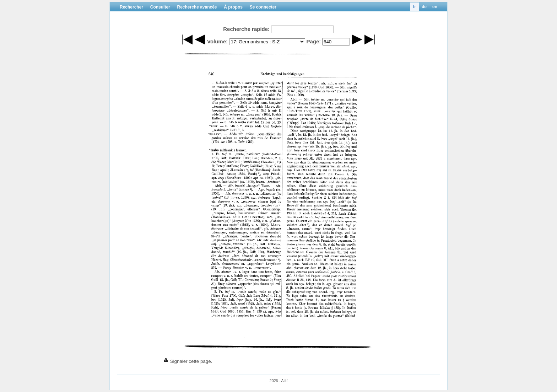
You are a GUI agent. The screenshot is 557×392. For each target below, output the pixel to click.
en (435, 7)
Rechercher (131, 7)
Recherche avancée (197, 7)
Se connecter (263, 7)
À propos (233, 7)
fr (414, 7)
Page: (313, 41)
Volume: (217, 41)
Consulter (160, 7)
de (424, 7)
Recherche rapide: (246, 29)
